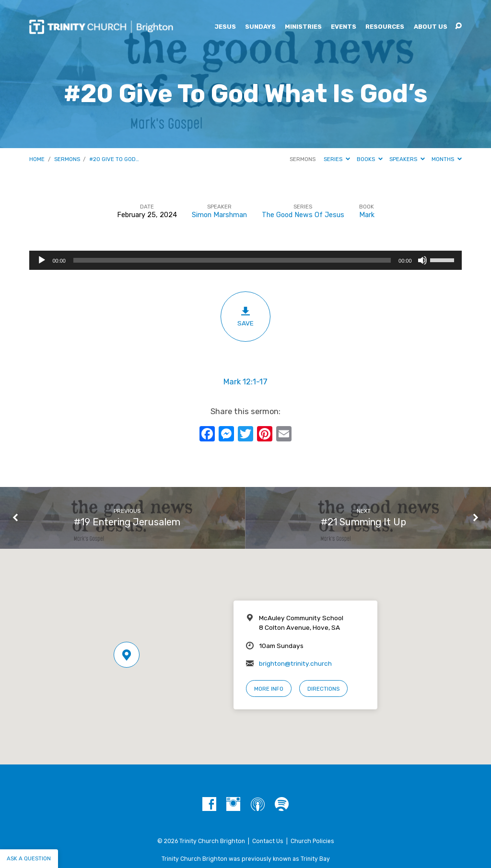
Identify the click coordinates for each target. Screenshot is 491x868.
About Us (431, 27)
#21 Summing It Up (363, 522)
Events (344, 27)
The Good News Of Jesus (303, 215)
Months (447, 159)
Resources (385, 27)
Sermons (67, 159)
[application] (245, 260)
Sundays (260, 27)
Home (37, 159)
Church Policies (312, 841)
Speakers (407, 159)
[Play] (42, 260)
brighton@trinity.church (295, 663)
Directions (323, 689)
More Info (269, 689)
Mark (367, 215)
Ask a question (29, 858)
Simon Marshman (219, 215)
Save (245, 316)
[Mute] (422, 260)
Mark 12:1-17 (245, 382)
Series (337, 159)
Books (370, 159)
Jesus (225, 27)
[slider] (232, 260)
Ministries (303, 27)
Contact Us (268, 841)
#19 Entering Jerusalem (127, 522)
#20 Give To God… (114, 159)
